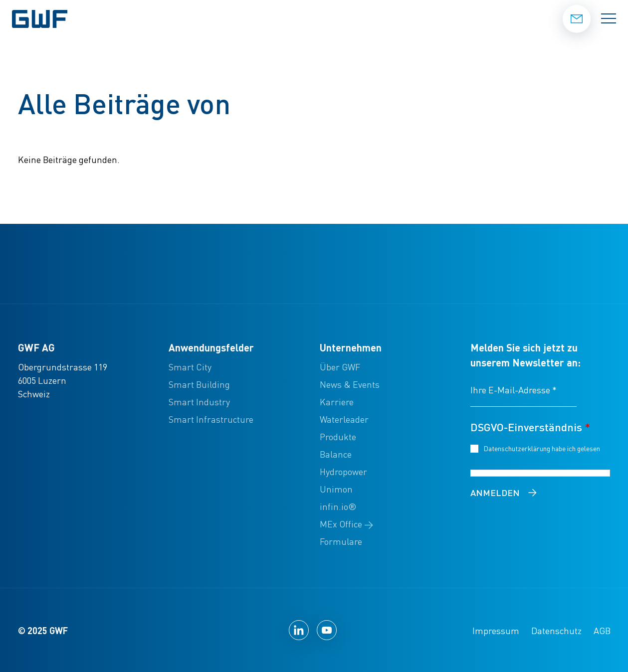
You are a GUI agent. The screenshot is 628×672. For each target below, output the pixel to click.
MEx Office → (346, 524)
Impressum (496, 630)
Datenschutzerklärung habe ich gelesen (543, 448)
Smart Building (199, 384)
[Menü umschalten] (609, 19)
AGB (602, 630)
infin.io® (338, 506)
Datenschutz (556, 630)
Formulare (341, 541)
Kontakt (577, 18)
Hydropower (343, 471)
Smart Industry (199, 402)
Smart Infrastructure (211, 419)
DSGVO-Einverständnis (530, 427)
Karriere (337, 402)
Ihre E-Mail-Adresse (514, 390)
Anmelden (495, 492)
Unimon (336, 489)
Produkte (338, 436)
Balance (336, 454)
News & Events (350, 384)
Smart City (190, 367)
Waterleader (344, 419)
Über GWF (340, 367)
